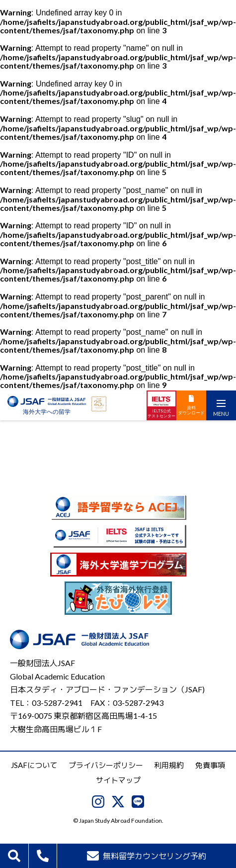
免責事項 (210, 765)
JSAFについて (34, 765)
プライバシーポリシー (106, 765)
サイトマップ (118, 780)
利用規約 (169, 765)
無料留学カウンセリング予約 (147, 856)
